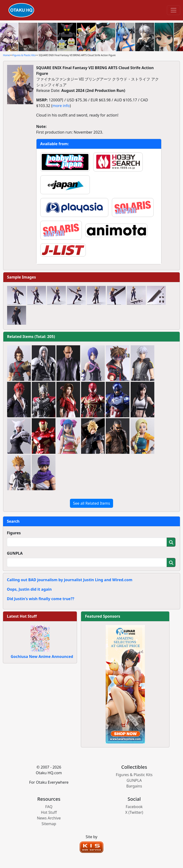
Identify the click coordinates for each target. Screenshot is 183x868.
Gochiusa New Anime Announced (42, 657)
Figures (14, 533)
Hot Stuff (49, 812)
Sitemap (49, 824)
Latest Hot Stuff (22, 616)
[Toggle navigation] (174, 10)
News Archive (49, 818)
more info (61, 106)
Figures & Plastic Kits (24, 55)
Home (6, 55)
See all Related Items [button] (91, 503)
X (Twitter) (134, 812)
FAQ (49, 807)
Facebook (134, 807)
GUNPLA (15, 553)
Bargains (134, 786)
